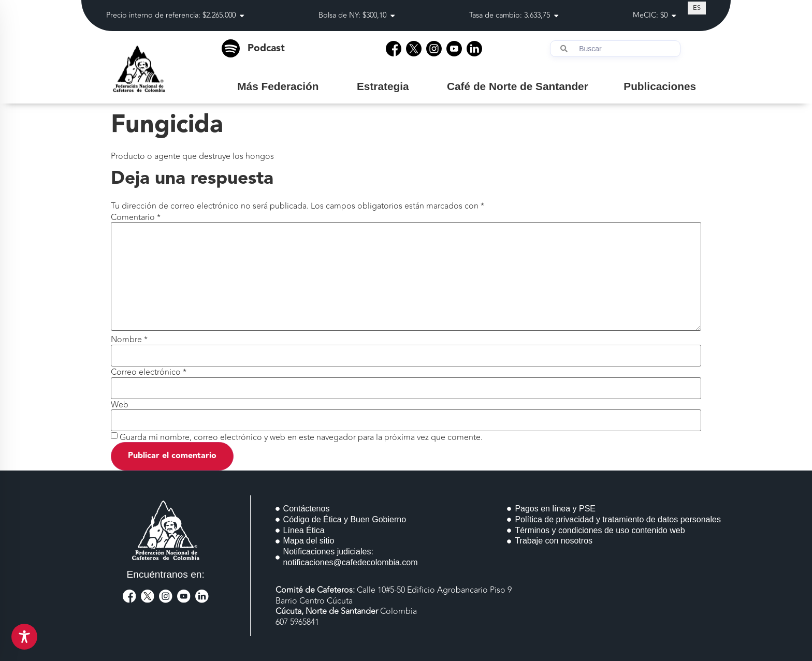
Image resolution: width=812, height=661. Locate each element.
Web (120, 405)
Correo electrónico (149, 372)
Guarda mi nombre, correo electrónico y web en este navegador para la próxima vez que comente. (301, 437)
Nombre (129, 340)
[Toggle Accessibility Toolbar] (24, 637)
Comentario (136, 217)
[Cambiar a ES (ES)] (697, 8)
